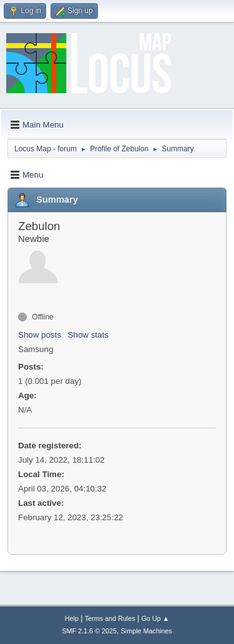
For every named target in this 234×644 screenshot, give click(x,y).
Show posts (40, 335)
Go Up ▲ (155, 618)
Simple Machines (147, 631)
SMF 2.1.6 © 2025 (89, 631)
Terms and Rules (110, 618)
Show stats (88, 335)
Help (72, 618)
